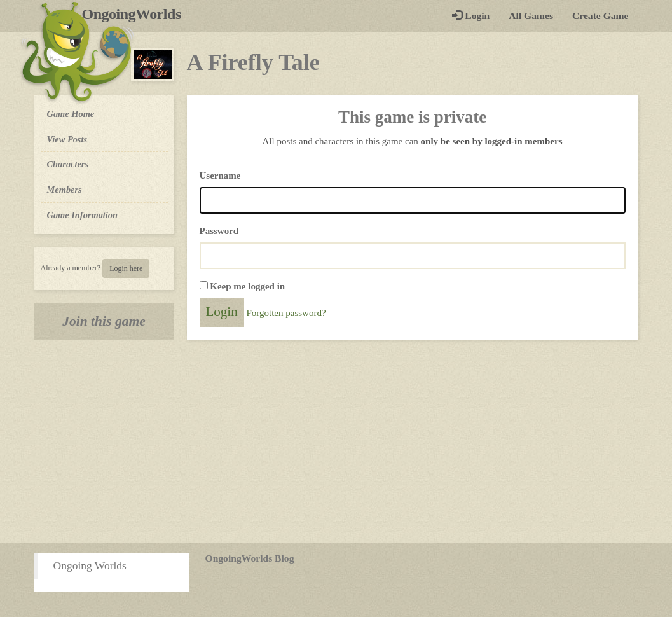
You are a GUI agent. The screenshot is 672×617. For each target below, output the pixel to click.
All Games (531, 16)
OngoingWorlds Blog (250, 558)
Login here (126, 268)
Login (471, 16)
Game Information (83, 215)
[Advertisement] (336, 441)
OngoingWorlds (136, 14)
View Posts (67, 139)
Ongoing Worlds (90, 565)
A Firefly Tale (253, 62)
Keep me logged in (247, 286)
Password (219, 231)
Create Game (600, 16)
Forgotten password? (286, 313)
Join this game (104, 321)
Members (65, 190)
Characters (68, 163)
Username (220, 176)
